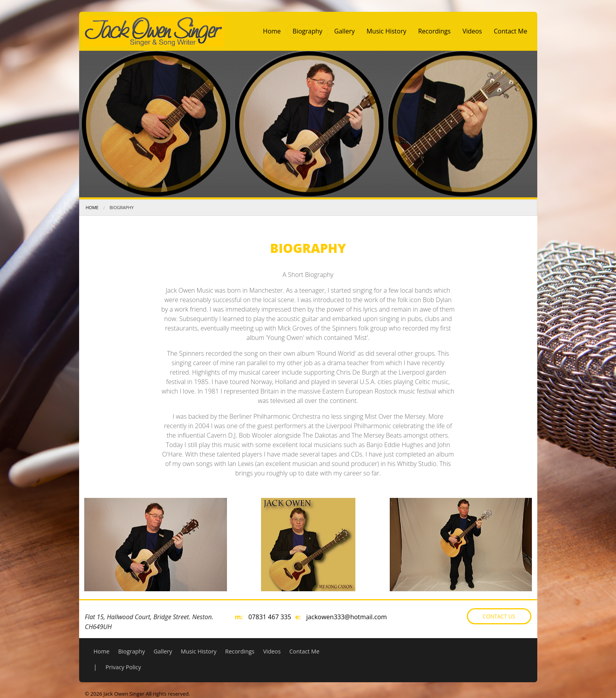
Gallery (344, 31)
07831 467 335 (270, 617)
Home (272, 31)
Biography (307, 31)
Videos (472, 31)
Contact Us (499, 616)
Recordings (434, 31)
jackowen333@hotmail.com (347, 617)
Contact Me (510, 31)
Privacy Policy (123, 667)
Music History (386, 31)
